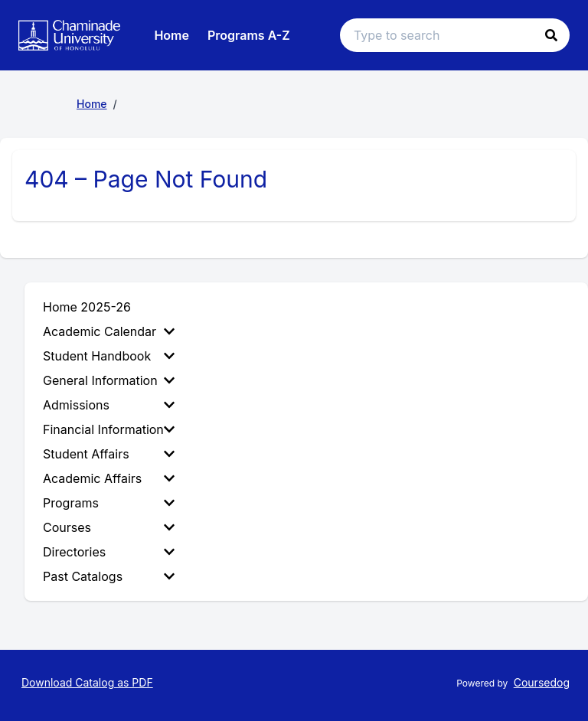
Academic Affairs (109, 478)
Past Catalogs (109, 576)
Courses (109, 527)
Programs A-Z (249, 35)
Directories (109, 552)
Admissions (109, 405)
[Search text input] (455, 35)
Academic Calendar (109, 331)
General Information (109, 380)
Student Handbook (109, 356)
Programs (109, 503)
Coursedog (542, 682)
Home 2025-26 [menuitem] (87, 307)
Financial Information (109, 429)
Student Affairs (109, 454)
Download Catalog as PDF (87, 682)
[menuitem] (112, 331)
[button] (551, 35)
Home (171, 35)
